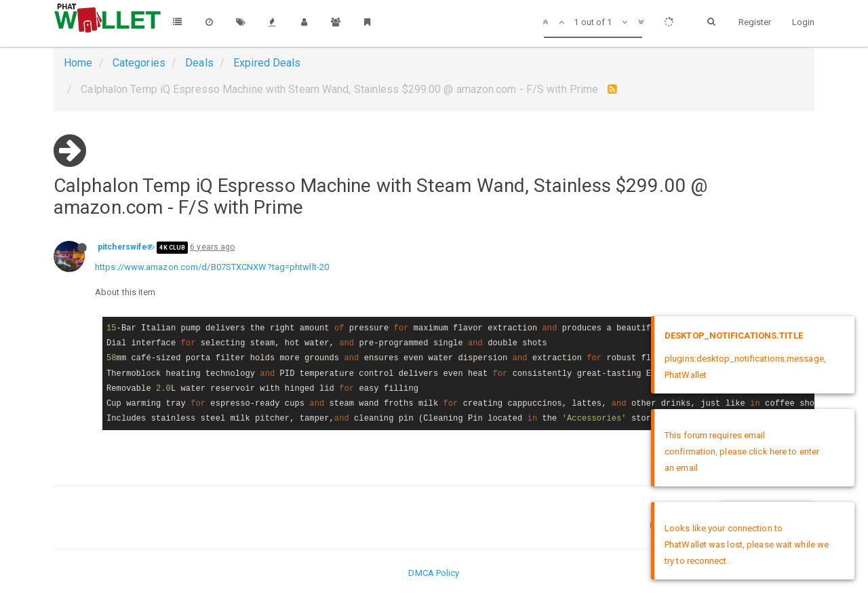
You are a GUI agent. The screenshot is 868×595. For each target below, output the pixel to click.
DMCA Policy (434, 573)
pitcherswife (122, 247)
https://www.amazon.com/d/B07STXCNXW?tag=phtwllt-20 (212, 267)
